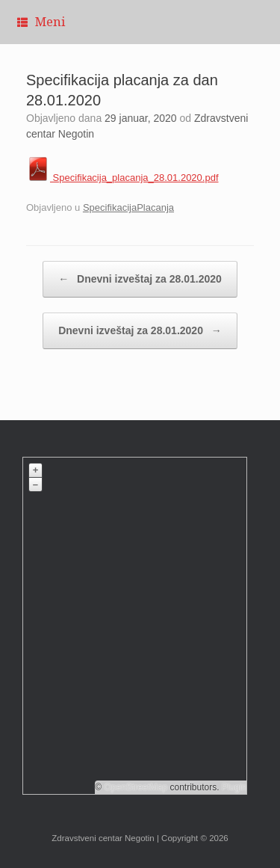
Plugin (233, 787)
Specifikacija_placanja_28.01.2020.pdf (122, 178)
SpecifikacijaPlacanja (128, 207)
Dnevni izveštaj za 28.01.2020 (140, 279)
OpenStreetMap (136, 787)
